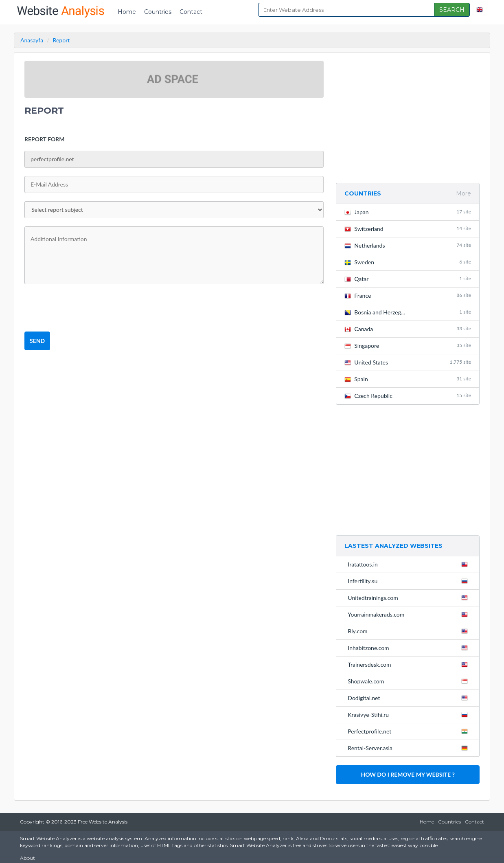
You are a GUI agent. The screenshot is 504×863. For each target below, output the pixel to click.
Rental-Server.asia (409, 748)
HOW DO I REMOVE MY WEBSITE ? (408, 774)
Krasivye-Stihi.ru (409, 714)
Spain (408, 379)
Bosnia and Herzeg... (408, 312)
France (408, 295)
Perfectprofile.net (409, 731)
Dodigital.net (409, 698)
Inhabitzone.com (409, 648)
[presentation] (86, 308)
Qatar (408, 279)
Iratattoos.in (409, 564)
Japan (408, 212)
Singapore (408, 346)
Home (127, 12)
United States (408, 362)
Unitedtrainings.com (409, 597)
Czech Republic (408, 396)
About (27, 858)
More (463, 193)
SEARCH (452, 10)
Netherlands (408, 245)
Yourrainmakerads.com (409, 614)
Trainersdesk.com (409, 664)
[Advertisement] (408, 118)
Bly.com (409, 631)
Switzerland (408, 229)
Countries (158, 12)
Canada (408, 329)
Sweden (408, 262)
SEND (37, 341)
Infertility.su (409, 581)
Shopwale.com (409, 681)
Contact (191, 12)
